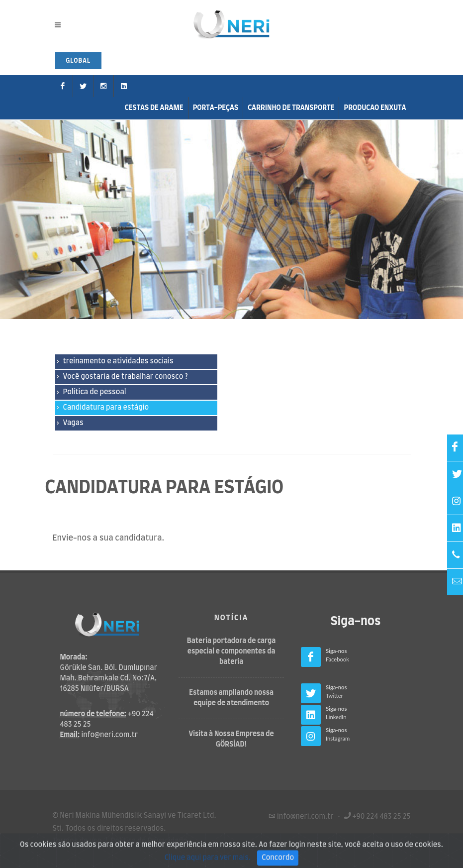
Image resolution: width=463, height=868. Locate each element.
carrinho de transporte (291, 108)
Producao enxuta (375, 108)
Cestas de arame (154, 108)
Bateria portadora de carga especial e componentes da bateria (231, 651)
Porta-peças (216, 108)
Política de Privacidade (149, 841)
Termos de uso (77, 841)
